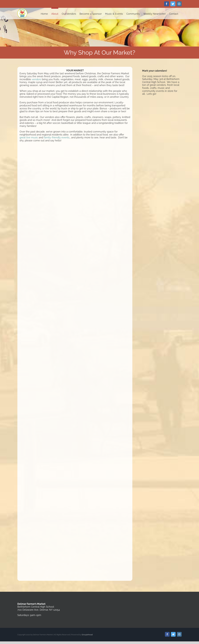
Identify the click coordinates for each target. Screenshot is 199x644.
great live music (29, 137)
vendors (36, 79)
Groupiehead (87, 635)
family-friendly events (57, 137)
